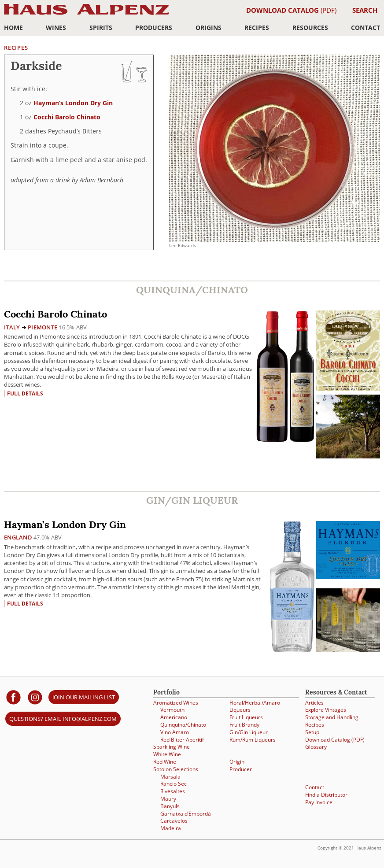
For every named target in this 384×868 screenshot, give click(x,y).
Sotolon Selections (176, 769)
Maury (168, 799)
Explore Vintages (326, 710)
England (18, 537)
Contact (366, 28)
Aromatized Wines (176, 703)
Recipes (257, 28)
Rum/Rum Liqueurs (253, 740)
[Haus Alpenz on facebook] (13, 697)
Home (13, 28)
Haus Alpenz (87, 14)
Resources (310, 28)
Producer (241, 769)
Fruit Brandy (244, 725)
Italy (12, 327)
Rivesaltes (173, 791)
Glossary (316, 747)
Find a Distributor (326, 795)
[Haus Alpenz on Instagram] (35, 697)
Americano (174, 717)
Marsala (170, 777)
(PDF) (291, 10)
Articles (314, 703)
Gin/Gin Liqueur (249, 732)
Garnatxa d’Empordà (186, 814)
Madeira (171, 828)
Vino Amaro (175, 732)
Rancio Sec (174, 784)
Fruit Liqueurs (246, 717)
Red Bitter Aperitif (182, 740)
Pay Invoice (319, 802)
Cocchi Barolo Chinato (67, 117)
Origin (237, 762)
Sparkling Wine (172, 747)
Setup (312, 732)
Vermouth (172, 710)
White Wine (167, 754)
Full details (25, 393)
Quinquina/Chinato (183, 725)
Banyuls (170, 806)
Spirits (101, 28)
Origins (209, 28)
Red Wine (165, 762)
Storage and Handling (332, 717)
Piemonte (42, 327)
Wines (56, 28)
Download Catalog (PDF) (335, 740)
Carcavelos (174, 821)
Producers (154, 28)
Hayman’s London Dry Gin (73, 103)
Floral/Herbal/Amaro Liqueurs (255, 706)
